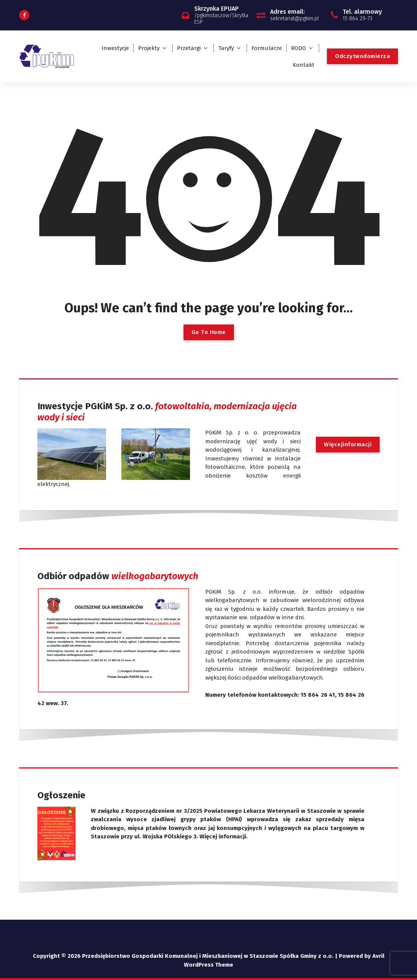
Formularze (267, 48)
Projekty (149, 48)
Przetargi (189, 48)
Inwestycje (115, 48)
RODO (299, 48)
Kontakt (303, 65)
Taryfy (226, 48)
